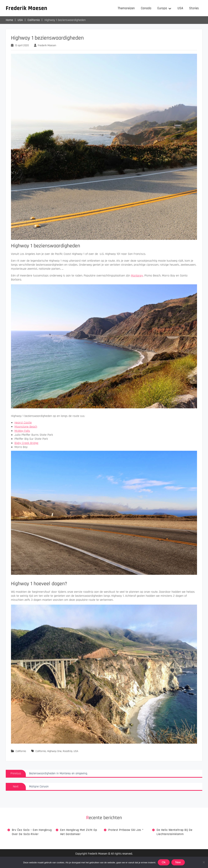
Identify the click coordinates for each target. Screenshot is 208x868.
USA (180, 8)
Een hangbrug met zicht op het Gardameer (79, 832)
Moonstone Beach (26, 427)
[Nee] (204, 862)
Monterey (137, 276)
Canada (146, 8)
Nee (178, 862)
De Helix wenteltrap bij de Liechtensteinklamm (174, 832)
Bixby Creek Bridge (26, 443)
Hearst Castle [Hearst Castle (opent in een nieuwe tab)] (23, 423)
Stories (194, 8)
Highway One (54, 752)
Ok (164, 862)
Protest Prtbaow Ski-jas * (126, 830)
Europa (162, 8)
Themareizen (126, 8)
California (21, 752)
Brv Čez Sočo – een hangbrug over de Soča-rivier (32, 832)
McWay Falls (22, 431)
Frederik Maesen (27, 8)
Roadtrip (68, 752)
